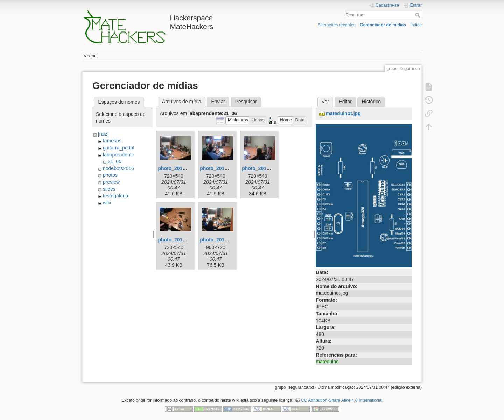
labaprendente (119, 155)
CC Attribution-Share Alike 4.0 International (342, 400)
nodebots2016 (118, 168)
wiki (107, 203)
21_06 (115, 161)
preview (111, 182)
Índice (416, 25)
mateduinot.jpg (343, 113)
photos (110, 175)
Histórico (371, 101)
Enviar (218, 101)
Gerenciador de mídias (383, 25)
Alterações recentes (336, 25)
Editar (345, 101)
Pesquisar (418, 15)
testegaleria (115, 196)
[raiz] (103, 134)
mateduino (327, 362)
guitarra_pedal (119, 148)
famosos (112, 141)
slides (109, 189)
